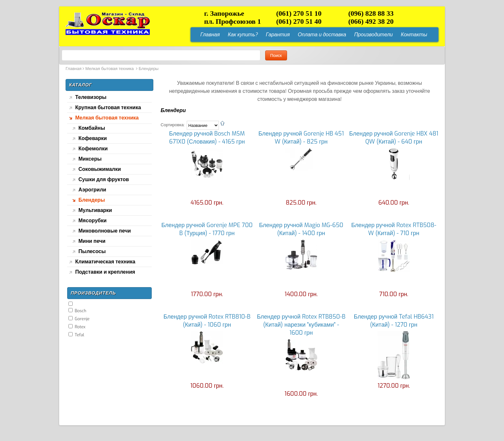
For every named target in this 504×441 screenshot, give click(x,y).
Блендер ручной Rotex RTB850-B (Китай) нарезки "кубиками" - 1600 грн (301, 325)
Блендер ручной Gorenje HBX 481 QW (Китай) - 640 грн (394, 138)
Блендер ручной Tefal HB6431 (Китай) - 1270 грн (394, 321)
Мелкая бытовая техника (110, 69)
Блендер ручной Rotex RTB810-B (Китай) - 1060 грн (207, 321)
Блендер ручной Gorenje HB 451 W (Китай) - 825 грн (301, 138)
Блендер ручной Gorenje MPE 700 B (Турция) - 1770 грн (207, 229)
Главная (73, 69)
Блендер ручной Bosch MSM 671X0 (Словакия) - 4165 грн (207, 138)
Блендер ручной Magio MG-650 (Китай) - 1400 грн (301, 229)
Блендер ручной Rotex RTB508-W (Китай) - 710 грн (394, 229)
